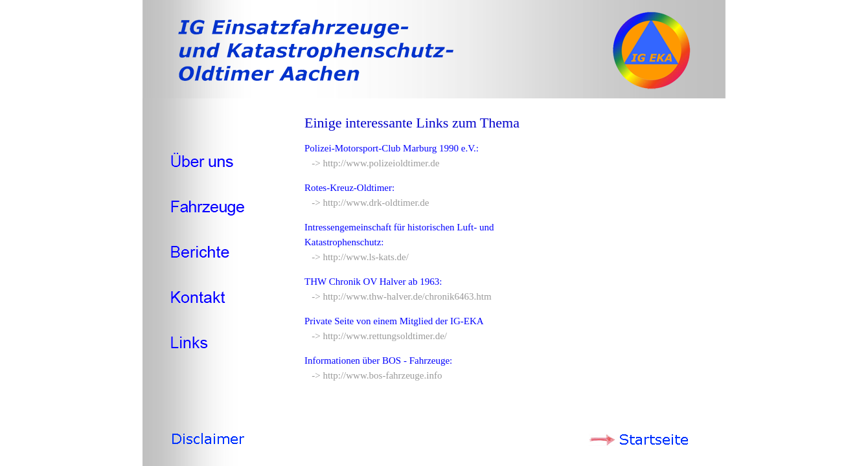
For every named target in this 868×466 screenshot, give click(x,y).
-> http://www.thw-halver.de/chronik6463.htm (398, 296)
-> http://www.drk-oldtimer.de (367, 203)
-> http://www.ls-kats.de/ (357, 257)
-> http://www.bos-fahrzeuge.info (373, 375)
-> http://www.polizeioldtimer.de (372, 163)
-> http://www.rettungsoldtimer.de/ (376, 336)
